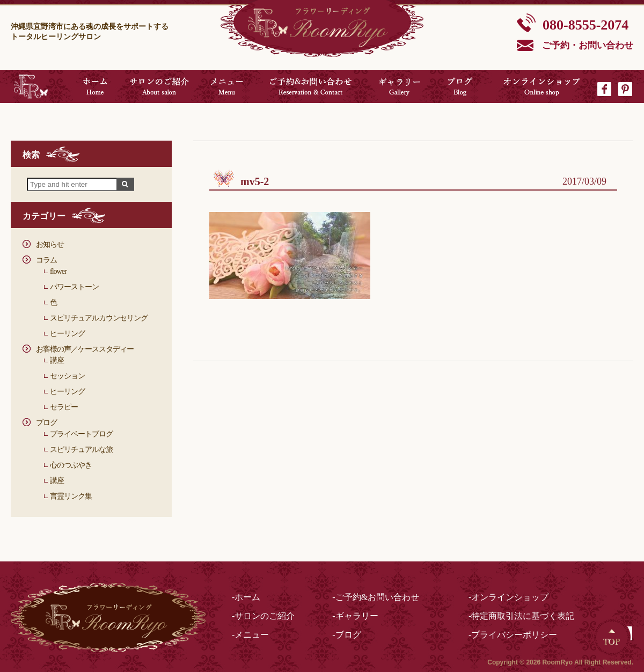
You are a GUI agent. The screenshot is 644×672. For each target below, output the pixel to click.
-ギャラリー (355, 616)
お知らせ (50, 244)
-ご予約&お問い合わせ (376, 597)
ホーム (95, 87)
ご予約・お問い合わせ (588, 45)
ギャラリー (400, 87)
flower (58, 271)
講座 (57, 360)
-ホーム (246, 597)
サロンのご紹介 (159, 87)
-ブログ (346, 635)
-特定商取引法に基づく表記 (521, 616)
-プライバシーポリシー (513, 635)
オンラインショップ (542, 87)
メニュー (227, 87)
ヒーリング (67, 334)
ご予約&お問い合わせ (310, 87)
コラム (46, 260)
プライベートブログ (81, 434)
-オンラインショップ (508, 597)
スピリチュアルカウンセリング (99, 318)
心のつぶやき (71, 465)
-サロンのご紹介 (263, 616)
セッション (67, 376)
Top (612, 637)
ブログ (460, 87)
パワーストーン (74, 287)
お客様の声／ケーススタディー (85, 349)
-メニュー (250, 635)
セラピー (64, 407)
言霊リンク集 (71, 496)
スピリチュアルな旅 (81, 450)
